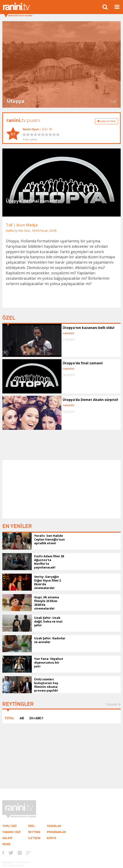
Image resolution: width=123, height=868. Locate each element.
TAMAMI (112, 704)
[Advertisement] (61, 489)
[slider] (41, 134)
